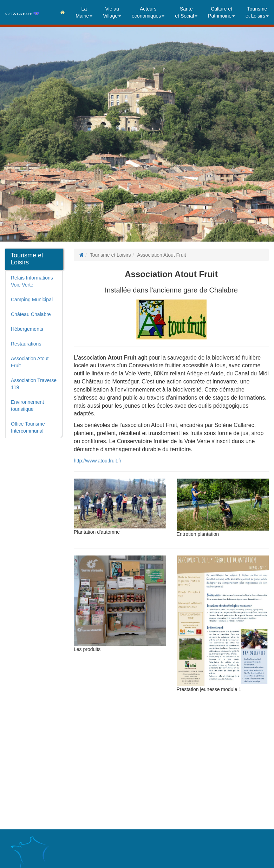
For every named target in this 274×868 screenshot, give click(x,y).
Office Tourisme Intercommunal (28, 427)
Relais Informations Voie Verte (32, 281)
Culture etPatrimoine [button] (221, 12)
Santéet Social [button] (186, 12)
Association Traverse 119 (34, 384)
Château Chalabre (31, 314)
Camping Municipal (32, 300)
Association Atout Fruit (30, 362)
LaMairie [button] (84, 12)
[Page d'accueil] (81, 255)
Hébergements (27, 329)
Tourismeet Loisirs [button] (257, 12)
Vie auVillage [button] (112, 12)
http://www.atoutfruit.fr (97, 461)
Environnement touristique (27, 406)
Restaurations (26, 344)
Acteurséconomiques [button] (148, 12)
